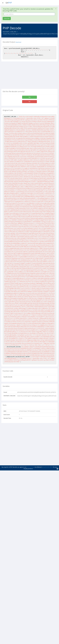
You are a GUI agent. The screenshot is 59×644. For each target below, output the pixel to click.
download (18, 42)
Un (9, 3)
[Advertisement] (16, 76)
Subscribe (7, 18)
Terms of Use (30, 467)
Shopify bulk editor (48, 467)
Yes (29, 97)
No (29, 102)
